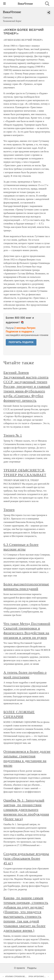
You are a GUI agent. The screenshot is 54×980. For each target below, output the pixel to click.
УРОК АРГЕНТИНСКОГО (39, 977)
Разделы (32, 968)
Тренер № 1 (13, 435)
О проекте (20, 968)
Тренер (9, 510)
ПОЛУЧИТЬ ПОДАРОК (21, 342)
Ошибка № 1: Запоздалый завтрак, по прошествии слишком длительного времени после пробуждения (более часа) (26, 810)
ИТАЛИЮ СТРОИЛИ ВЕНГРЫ (18, 977)
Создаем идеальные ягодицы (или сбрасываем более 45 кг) (26, 858)
